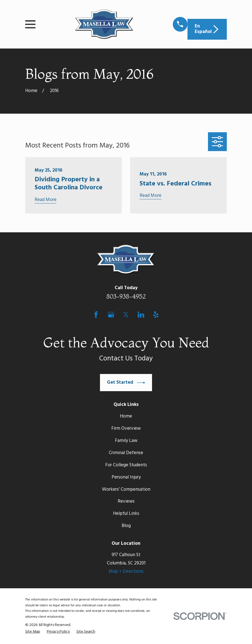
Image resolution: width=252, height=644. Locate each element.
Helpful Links (126, 514)
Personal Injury (126, 477)
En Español (207, 29)
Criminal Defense (126, 453)
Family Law (126, 441)
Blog (126, 526)
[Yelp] (156, 315)
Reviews (126, 501)
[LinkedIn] (141, 315)
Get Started (126, 383)
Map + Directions (126, 572)
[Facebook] (96, 315)
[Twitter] (126, 315)
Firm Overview (126, 428)
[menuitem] (33, 632)
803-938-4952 (126, 296)
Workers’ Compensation (126, 489)
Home (126, 416)
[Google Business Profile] (111, 315)
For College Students (126, 465)
